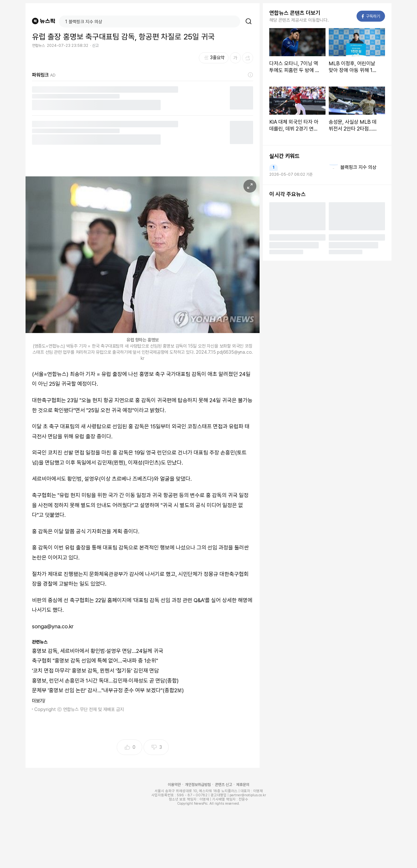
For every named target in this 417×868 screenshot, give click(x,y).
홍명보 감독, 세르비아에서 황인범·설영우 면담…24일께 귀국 (98, 651)
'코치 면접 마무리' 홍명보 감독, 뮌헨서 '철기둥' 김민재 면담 (96, 671)
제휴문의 (243, 785)
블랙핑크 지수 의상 (358, 167)
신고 (95, 46)
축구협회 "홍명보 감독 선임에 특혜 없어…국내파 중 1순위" (95, 661)
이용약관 (174, 785)
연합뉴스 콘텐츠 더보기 (295, 13)
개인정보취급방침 (198, 785)
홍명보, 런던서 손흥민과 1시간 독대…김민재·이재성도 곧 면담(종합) (105, 681)
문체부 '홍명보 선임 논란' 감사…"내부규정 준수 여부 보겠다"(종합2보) (108, 690)
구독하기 (371, 16)
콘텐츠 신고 (224, 785)
